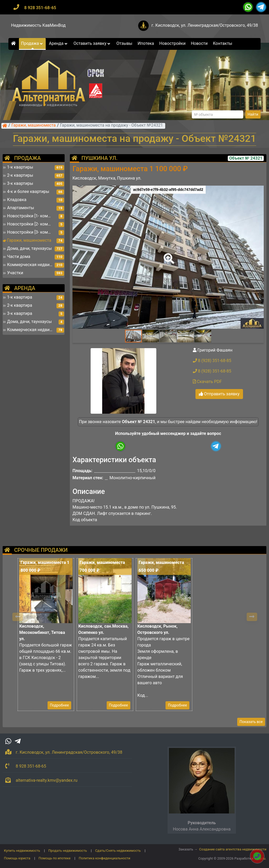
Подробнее (59, 705)
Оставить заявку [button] (92, 43)
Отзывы (124, 43)
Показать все (251, 722)
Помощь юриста (17, 858)
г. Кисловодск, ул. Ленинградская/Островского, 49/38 (205, 25)
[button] (168, 255)
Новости (199, 43)
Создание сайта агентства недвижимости (233, 849)
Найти (253, 114)
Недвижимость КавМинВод (38, 25)
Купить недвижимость (22, 851)
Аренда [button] (58, 43)
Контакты (223, 43)
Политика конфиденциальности (105, 858)
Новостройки (172, 43)
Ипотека (146, 43)
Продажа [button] (32, 43)
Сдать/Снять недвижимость (118, 851)
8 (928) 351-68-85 (212, 361)
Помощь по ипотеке (55, 858)
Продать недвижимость (68, 851)
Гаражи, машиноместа (34, 126)
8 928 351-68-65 (40, 8)
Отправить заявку (219, 394)
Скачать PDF (207, 382)
